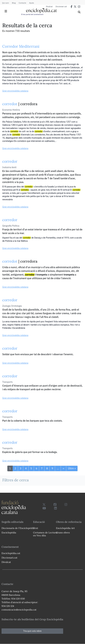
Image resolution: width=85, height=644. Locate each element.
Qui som (6, 3)
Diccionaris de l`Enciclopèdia (18, 528)
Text (36, 528)
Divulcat (49, 7)
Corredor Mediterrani (21, 46)
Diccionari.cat (61, 7)
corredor (10, 104)
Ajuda (32, 3)
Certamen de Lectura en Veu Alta (45, 534)
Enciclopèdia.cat (11, 553)
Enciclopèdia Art (65, 528)
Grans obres (63, 532)
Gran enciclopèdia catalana (15, 91)
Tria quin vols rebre (32, 631)
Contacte (22, 3)
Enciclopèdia (9, 532)
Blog (14, 3)
